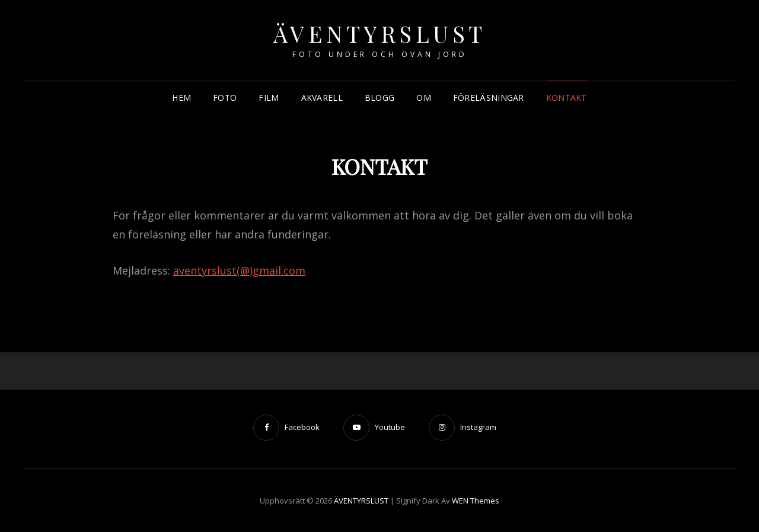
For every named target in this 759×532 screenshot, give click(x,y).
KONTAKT (567, 98)
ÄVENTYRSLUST (380, 34)
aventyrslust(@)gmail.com (239, 270)
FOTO (225, 98)
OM (424, 98)
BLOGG (379, 98)
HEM (181, 98)
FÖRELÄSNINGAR (489, 98)
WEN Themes (476, 501)
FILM (269, 98)
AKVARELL (322, 98)
